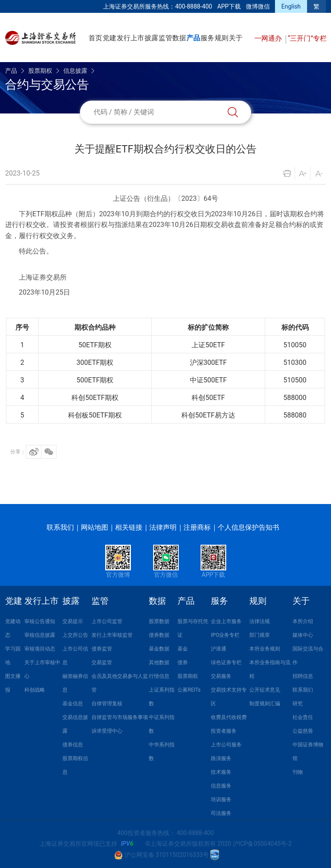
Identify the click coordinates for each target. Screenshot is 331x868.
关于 (236, 38)
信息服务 (221, 786)
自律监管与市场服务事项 (120, 717)
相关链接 (129, 527)
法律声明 (163, 527)
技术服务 (221, 772)
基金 (183, 649)
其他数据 (159, 662)
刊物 (298, 772)
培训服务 (221, 799)
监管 (165, 38)
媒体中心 (303, 635)
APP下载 (229, 6)
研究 (298, 704)
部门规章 (260, 635)
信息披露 (75, 71)
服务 (207, 38)
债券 (183, 662)
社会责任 (303, 717)
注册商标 (197, 527)
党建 (109, 38)
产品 (193, 38)
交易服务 (221, 676)
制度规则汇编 (265, 704)
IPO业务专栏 (225, 635)
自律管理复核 (107, 704)
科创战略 (35, 690)
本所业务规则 (265, 649)
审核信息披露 (40, 635)
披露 (151, 38)
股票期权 (40, 71)
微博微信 (258, 6)
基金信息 (73, 704)
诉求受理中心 (107, 731)
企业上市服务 (226, 621)
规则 (222, 38)
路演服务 (221, 758)
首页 (95, 38)
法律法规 (260, 621)
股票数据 (159, 621)
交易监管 (102, 662)
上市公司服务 (226, 745)
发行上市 (130, 38)
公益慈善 (303, 731)
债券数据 (159, 635)
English (291, 6)
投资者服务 (224, 731)
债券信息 (73, 745)
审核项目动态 (40, 649)
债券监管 (102, 649)
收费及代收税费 (229, 717)
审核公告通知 (40, 621)
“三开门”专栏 (307, 38)
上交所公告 (75, 635)
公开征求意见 (265, 690)
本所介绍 (303, 621)
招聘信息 (303, 676)
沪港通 (219, 649)
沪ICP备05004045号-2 (262, 844)
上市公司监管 (107, 621)
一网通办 (269, 38)
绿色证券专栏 (226, 662)
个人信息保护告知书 (248, 527)
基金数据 (159, 649)
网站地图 (95, 527)
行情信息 (159, 676)
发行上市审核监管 (112, 635)
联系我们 (60, 527)
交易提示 (73, 621)
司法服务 (221, 813)
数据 (179, 38)
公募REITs (189, 690)
